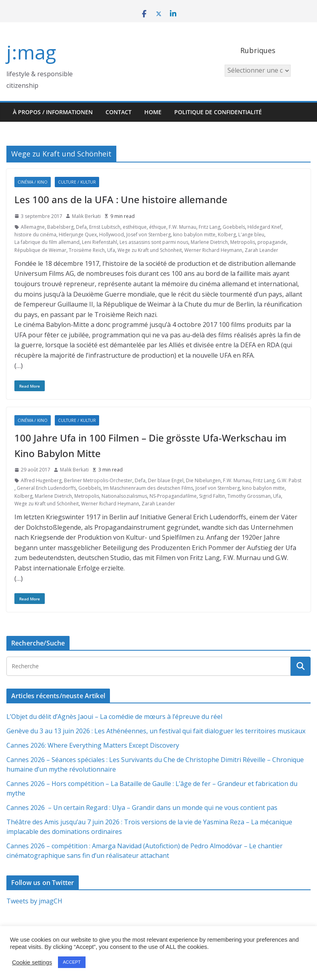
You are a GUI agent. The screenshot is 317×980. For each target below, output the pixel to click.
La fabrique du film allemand (47, 242)
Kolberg (227, 235)
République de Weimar (40, 250)
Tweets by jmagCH (34, 901)
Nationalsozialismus (124, 496)
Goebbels (234, 227)
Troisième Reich (87, 250)
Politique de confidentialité (218, 112)
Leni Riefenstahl (100, 242)
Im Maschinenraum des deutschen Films (148, 488)
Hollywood (112, 235)
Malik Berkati (86, 216)
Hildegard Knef (264, 227)
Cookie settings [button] (32, 962)
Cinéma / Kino (33, 182)
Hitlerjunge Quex (78, 235)
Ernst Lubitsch (105, 227)
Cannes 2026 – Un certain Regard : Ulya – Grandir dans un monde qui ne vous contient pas (142, 808)
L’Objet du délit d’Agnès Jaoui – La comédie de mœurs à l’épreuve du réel (114, 717)
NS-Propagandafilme (173, 496)
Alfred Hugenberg (41, 480)
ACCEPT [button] (72, 962)
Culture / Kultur (77, 182)
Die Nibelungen (203, 480)
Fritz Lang (209, 227)
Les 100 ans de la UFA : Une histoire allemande (121, 199)
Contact (119, 112)
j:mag (31, 52)
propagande (272, 242)
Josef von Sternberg (149, 235)
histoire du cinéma (35, 235)
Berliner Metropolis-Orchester (98, 480)
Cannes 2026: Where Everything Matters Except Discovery (93, 745)
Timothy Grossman (249, 496)
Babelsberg (60, 227)
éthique (158, 227)
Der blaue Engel (166, 480)
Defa (81, 227)
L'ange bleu (251, 235)
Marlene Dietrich (209, 242)
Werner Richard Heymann (213, 250)
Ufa (111, 250)
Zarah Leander (261, 250)
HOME (153, 112)
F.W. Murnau (182, 227)
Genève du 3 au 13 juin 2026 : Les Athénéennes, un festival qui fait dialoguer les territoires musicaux (156, 731)
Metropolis (243, 242)
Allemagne (33, 227)
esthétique (135, 227)
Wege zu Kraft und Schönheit (150, 250)
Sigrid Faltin (212, 496)
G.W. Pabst (289, 480)
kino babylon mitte (194, 235)
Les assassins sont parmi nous (154, 242)
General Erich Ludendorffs (46, 488)
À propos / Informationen (53, 112)
